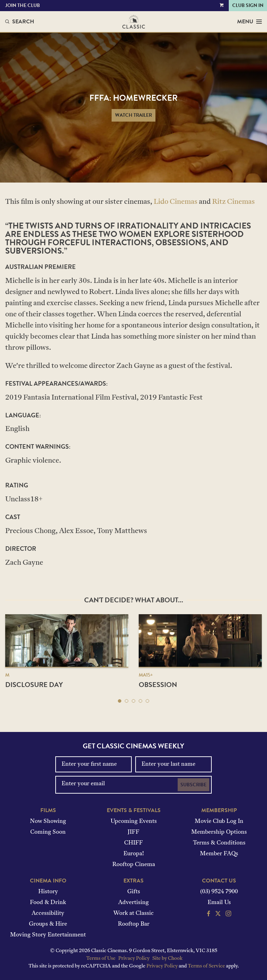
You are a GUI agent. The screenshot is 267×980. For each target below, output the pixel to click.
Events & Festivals (134, 810)
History (48, 892)
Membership (219, 810)
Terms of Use (101, 959)
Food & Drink (48, 903)
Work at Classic (133, 913)
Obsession (158, 685)
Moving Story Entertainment (48, 935)
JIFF (133, 832)
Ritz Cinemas (233, 202)
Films (48, 810)
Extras (133, 881)
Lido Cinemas (176, 202)
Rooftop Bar (134, 924)
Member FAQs (219, 854)
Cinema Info (48, 881)
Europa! (134, 854)
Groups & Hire (48, 924)
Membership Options (219, 832)
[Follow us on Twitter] (218, 915)
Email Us (219, 903)
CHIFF (133, 843)
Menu (249, 22)
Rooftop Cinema (134, 865)
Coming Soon (48, 832)
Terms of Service (206, 966)
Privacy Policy (134, 959)
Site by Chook (167, 959)
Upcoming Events (134, 821)
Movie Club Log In (219, 821)
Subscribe (193, 785)
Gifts (134, 892)
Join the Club (23, 5)
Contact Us (219, 881)
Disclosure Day (34, 685)
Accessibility (48, 913)
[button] (120, 701)
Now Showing (48, 821)
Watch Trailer (133, 115)
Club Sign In (248, 5)
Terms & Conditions (219, 843)
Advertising (133, 903)
